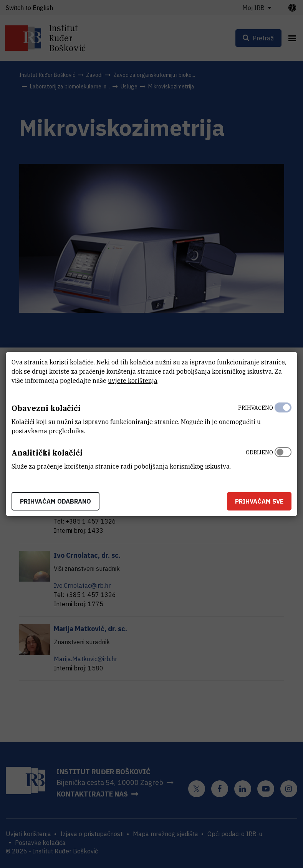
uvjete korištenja (133, 381)
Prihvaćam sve (259, 501)
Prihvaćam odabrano (55, 501)
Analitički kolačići (47, 453)
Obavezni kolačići (46, 408)
